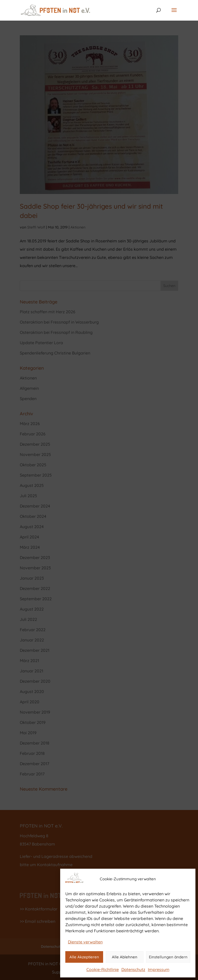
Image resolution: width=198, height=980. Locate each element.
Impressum (159, 969)
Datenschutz (133, 969)
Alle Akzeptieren (84, 957)
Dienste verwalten (85, 942)
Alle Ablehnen (125, 957)
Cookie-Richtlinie (103, 969)
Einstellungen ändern (168, 957)
